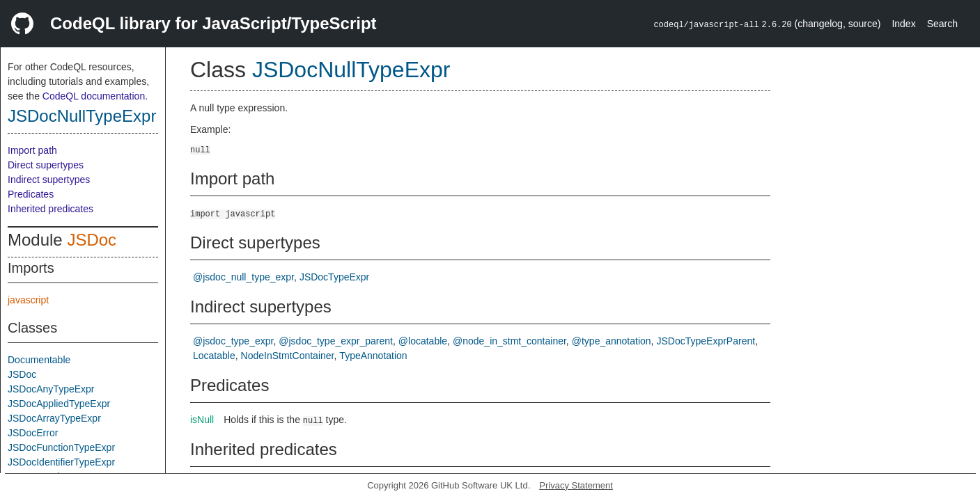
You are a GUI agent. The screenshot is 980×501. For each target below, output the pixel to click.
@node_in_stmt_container (510, 341)
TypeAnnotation (373, 356)
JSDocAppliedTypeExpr (59, 404)
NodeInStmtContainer (288, 356)
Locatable (214, 356)
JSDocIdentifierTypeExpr (61, 462)
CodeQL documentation (94, 96)
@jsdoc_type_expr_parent (336, 341)
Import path (32, 150)
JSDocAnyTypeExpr (51, 389)
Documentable (39, 360)
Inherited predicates (50, 209)
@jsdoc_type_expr (233, 341)
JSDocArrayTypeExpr (54, 418)
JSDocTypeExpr (334, 277)
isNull (202, 420)
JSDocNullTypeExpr (82, 116)
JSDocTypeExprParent (706, 341)
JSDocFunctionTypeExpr (61, 447)
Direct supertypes (46, 165)
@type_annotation (612, 341)
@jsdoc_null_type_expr (243, 277)
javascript (28, 300)
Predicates (31, 194)
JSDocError (33, 433)
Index (903, 24)
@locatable (423, 341)
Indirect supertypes (49, 180)
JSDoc (92, 240)
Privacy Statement (576, 485)
